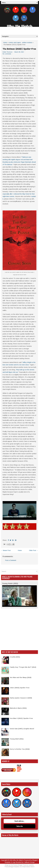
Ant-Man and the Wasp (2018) (21, 677)
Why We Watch (20, 26)
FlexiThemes (14, 865)
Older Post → (33, 550)
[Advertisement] (19, 629)
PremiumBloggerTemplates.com (13, 867)
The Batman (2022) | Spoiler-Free (19, 49)
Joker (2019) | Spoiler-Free (20, 688)
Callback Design (29, 862)
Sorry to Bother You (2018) (20, 749)
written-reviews (27, 43)
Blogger (35, 860)
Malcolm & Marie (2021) (18, 708)
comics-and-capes (15, 43)
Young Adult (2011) (10, 584)
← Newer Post (6, 550)
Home (5, 43)
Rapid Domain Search (28, 867)
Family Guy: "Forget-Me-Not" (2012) (23, 667)
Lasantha (31, 865)
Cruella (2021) (15, 657)
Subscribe (20, 826)
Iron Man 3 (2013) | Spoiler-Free (21, 718)
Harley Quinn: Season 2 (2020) (21, 698)
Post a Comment (11, 560)
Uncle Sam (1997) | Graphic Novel (22, 729)
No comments (7, 54)
